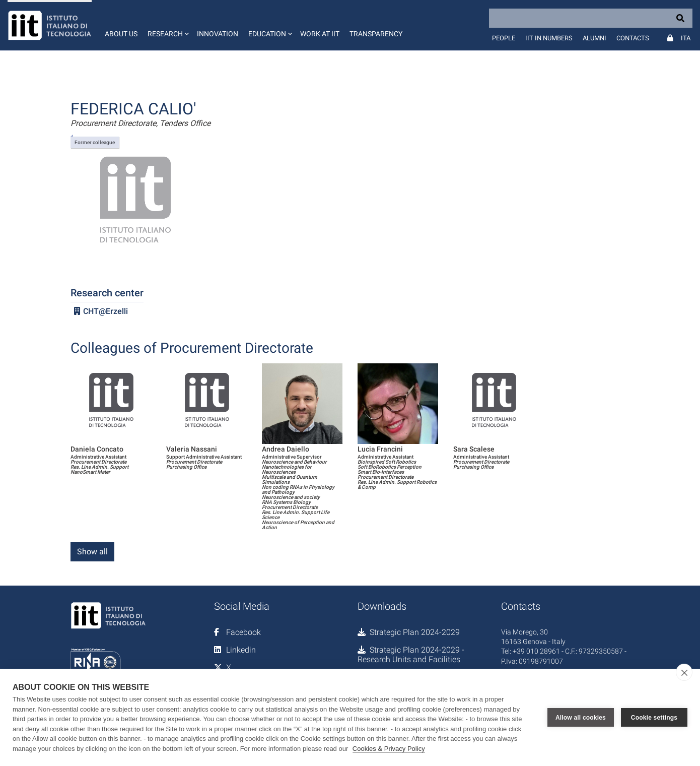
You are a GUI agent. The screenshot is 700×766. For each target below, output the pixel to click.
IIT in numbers (549, 38)
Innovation (218, 34)
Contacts (633, 38)
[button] (167, 25)
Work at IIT (320, 34)
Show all (92, 552)
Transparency (376, 34)
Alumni (594, 38)
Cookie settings (654, 718)
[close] (684, 672)
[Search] (591, 18)
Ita (686, 38)
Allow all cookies (581, 718)
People (504, 38)
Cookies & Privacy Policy (389, 749)
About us (121, 34)
